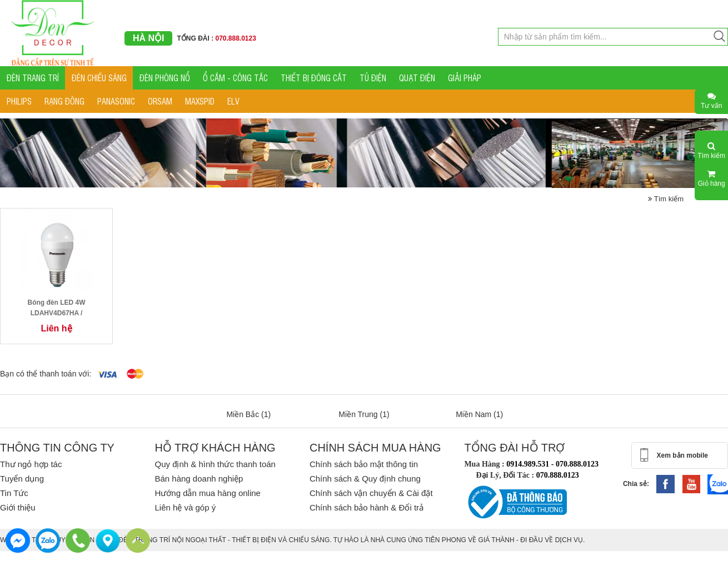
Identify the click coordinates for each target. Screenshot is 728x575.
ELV (233, 101)
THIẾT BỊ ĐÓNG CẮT (314, 78)
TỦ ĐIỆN (373, 78)
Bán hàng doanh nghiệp (199, 479)
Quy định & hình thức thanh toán (215, 464)
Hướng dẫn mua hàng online (207, 493)
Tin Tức (14, 493)
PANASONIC (116, 101)
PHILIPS (19, 101)
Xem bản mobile (682, 455)
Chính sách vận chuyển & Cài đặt (371, 493)
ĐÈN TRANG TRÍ (33, 78)
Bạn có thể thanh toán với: (46, 374)
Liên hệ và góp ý (185, 507)
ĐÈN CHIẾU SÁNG (99, 78)
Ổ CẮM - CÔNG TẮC (235, 78)
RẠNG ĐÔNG (64, 101)
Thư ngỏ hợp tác (31, 464)
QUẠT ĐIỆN (417, 78)
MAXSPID (200, 101)
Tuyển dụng (22, 479)
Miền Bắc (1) (248, 414)
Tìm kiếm (666, 199)
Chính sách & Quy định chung (365, 479)
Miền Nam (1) (479, 414)
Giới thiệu (18, 507)
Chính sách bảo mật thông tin (364, 464)
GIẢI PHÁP (465, 78)
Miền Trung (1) (364, 414)
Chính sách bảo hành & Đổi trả (367, 507)
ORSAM (160, 101)
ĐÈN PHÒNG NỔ (165, 78)
